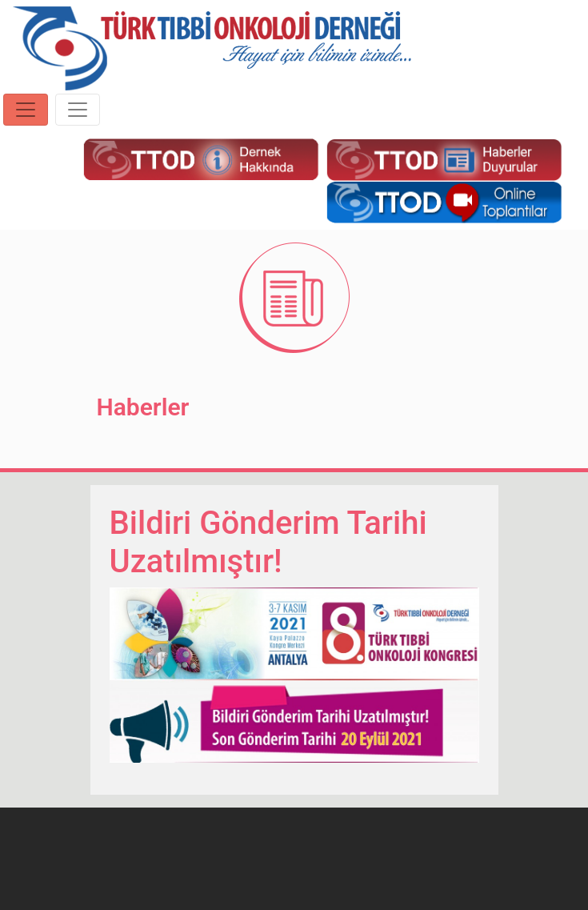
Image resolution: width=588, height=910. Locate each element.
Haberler (143, 407)
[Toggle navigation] (26, 110)
